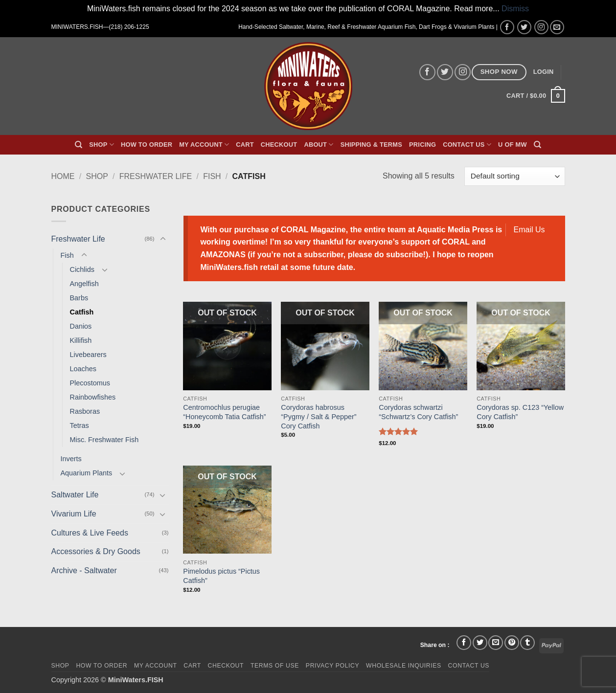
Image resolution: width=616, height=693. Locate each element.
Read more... (477, 9)
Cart (245, 145)
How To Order (147, 145)
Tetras (80, 425)
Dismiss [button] (515, 9)
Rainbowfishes (93, 397)
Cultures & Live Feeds (90, 533)
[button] (544, 72)
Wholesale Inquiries (404, 666)
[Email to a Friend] (496, 643)
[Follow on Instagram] (541, 27)
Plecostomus (90, 383)
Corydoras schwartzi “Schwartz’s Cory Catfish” (418, 412)
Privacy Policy (332, 666)
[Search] (79, 145)
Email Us (529, 230)
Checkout (279, 145)
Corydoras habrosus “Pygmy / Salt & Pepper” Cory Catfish (319, 416)
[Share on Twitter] (480, 643)
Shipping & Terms (371, 145)
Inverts (71, 459)
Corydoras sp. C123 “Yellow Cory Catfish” (520, 412)
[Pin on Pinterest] (512, 643)
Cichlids (82, 269)
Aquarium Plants (87, 473)
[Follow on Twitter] (524, 27)
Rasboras (85, 411)
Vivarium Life (74, 514)
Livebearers (88, 355)
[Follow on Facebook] (507, 27)
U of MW (513, 145)
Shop (102, 145)
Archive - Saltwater (84, 570)
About (319, 145)
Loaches (83, 369)
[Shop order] (514, 176)
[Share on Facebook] (464, 643)
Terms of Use (275, 666)
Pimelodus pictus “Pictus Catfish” (221, 576)
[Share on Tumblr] (527, 643)
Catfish (82, 312)
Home (63, 176)
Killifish (81, 340)
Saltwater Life (75, 495)
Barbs (79, 298)
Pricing (422, 145)
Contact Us (467, 145)
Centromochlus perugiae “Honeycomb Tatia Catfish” (224, 412)
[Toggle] (163, 239)
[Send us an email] (557, 27)
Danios (81, 326)
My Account (204, 145)
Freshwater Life (156, 176)
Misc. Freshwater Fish (104, 440)
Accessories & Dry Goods (96, 551)
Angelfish (84, 284)
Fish (212, 176)
